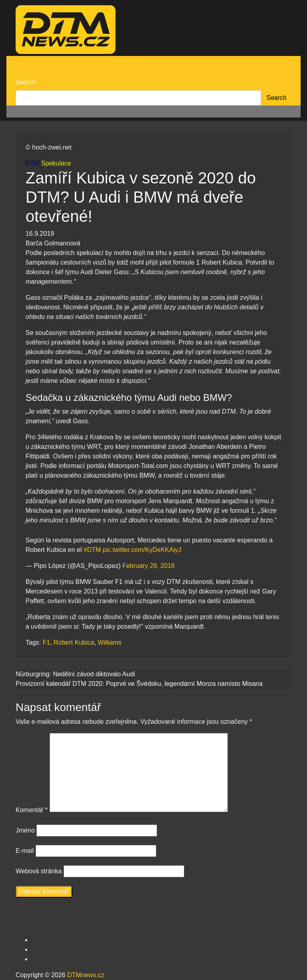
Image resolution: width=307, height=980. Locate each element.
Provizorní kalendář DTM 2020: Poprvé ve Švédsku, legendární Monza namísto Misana (139, 684)
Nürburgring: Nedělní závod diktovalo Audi (75, 674)
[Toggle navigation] (21, 63)
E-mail (25, 851)
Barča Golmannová (53, 243)
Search (26, 82)
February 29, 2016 (149, 566)
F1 (47, 642)
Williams (110, 642)
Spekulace (56, 163)
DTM (33, 163)
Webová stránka (39, 871)
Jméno (25, 830)
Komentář (32, 810)
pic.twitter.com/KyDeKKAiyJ (142, 550)
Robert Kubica (74, 642)
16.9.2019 (40, 234)
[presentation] (76, 920)
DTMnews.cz (86, 975)
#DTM (92, 550)
